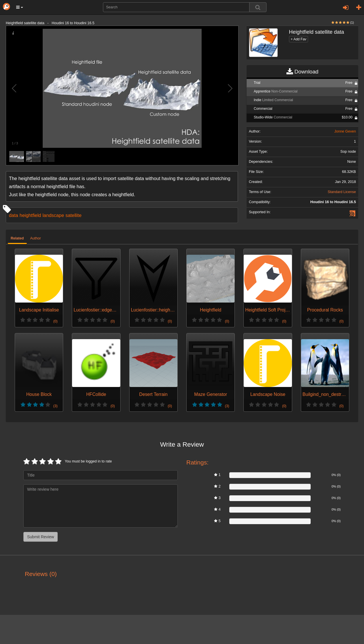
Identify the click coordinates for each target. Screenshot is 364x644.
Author (36, 238)
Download (302, 72)
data (14, 215)
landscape (53, 215)
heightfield (30, 215)
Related (17, 238)
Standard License (342, 192)
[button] (20, 7)
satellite (73, 215)
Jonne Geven (345, 131)
